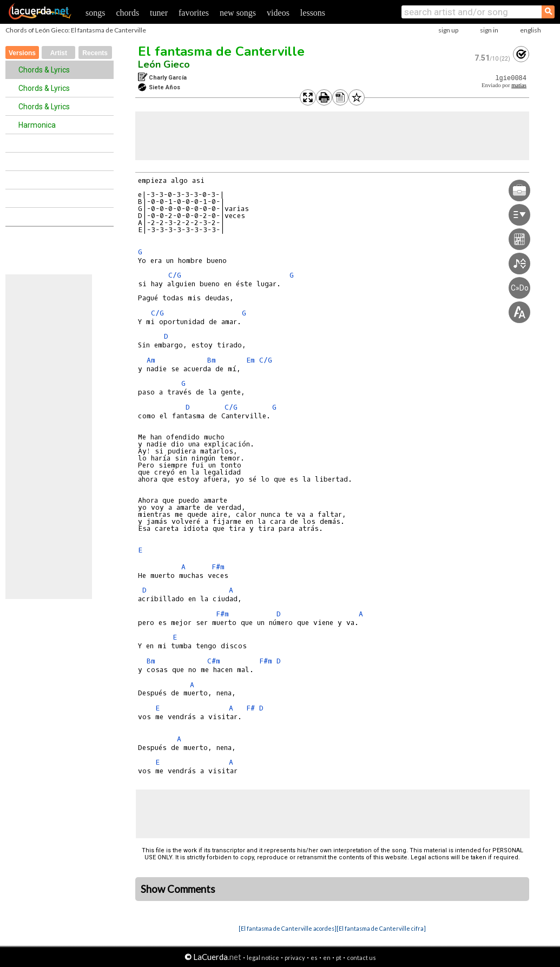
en (327, 958)
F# (251, 708)
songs (95, 13)
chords (127, 13)
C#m (214, 661)
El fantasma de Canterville (221, 51)
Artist (59, 53)
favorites (194, 13)
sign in (489, 30)
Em (251, 360)
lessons (313, 13)
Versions (22, 53)
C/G (175, 275)
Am (151, 360)
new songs (238, 13)
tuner (159, 13)
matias (519, 85)
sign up (448, 30)
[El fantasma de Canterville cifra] (381, 928)
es (314, 958)
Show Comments (178, 889)
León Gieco (164, 64)
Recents (95, 53)
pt (339, 958)
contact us (361, 958)
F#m (218, 567)
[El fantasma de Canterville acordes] (288, 928)
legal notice (263, 958)
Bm (212, 360)
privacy (295, 958)
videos (278, 13)
